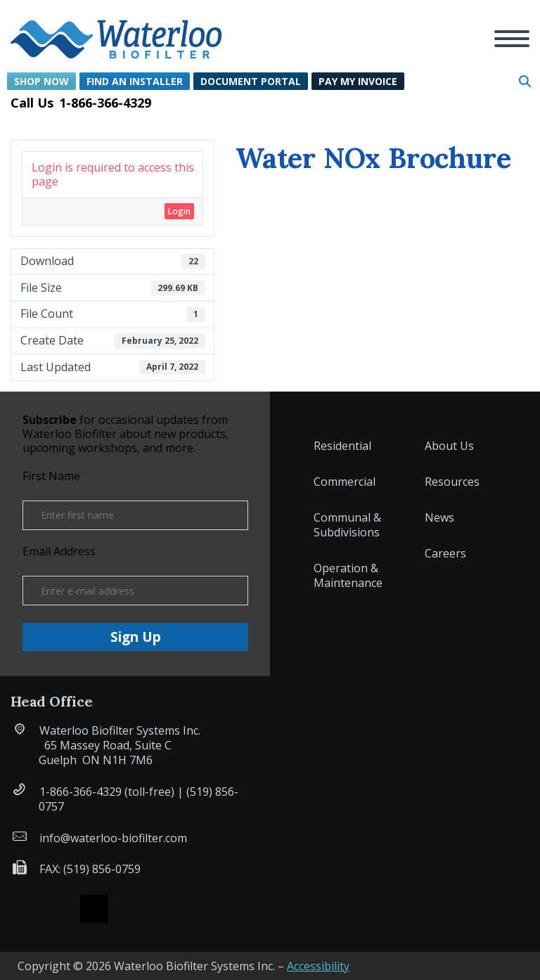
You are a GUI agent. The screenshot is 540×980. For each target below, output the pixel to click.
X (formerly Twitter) (94, 909)
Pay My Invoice (358, 81)
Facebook (56, 909)
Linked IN (170, 909)
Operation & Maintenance (348, 575)
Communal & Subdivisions (347, 525)
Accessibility (318, 966)
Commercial (345, 482)
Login (179, 211)
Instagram (132, 909)
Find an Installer (135, 81)
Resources (452, 482)
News (439, 517)
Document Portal (251, 81)
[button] (116, 31)
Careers (445, 553)
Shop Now (41, 81)
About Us (449, 446)
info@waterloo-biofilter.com (113, 838)
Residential (342, 446)
